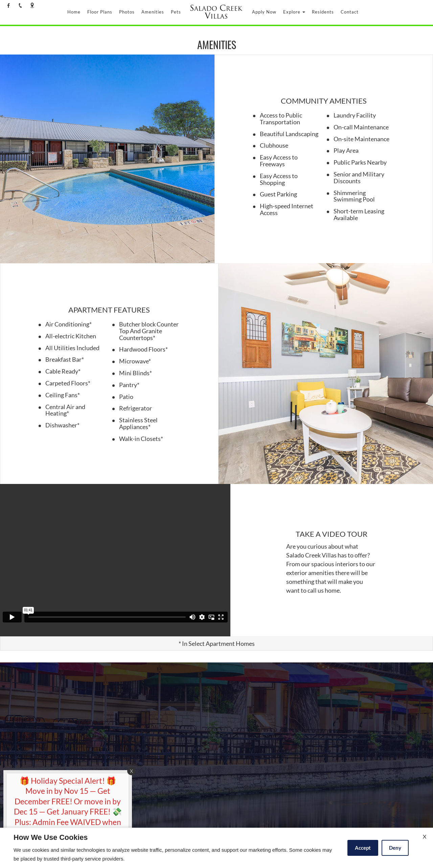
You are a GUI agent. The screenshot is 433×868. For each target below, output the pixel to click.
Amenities (153, 12)
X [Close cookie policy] (425, 836)
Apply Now (264, 12)
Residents (323, 12)
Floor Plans (100, 12)
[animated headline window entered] (66, 819)
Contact (350, 12)
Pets (176, 12)
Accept (363, 848)
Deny (395, 848)
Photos (127, 12)
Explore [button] (294, 12)
